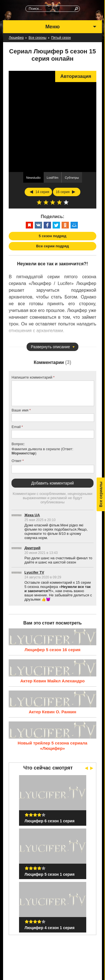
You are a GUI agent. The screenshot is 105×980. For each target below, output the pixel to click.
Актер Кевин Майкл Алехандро (52, 681)
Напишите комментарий (32, 377)
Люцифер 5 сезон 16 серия (53, 650)
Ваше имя (20, 410)
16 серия (63, 192)
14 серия (42, 192)
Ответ (17, 461)
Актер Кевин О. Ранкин (53, 712)
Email (16, 427)
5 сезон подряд (52, 236)
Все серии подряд (53, 246)
